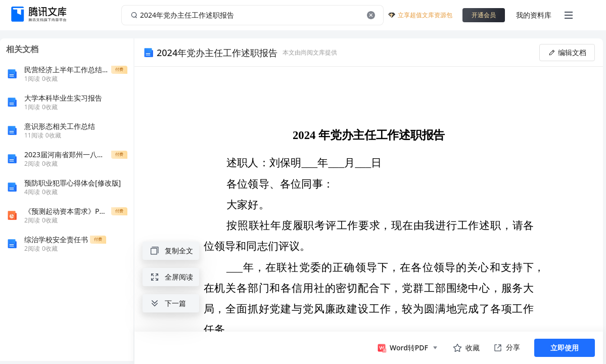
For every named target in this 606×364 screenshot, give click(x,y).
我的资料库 (534, 15)
